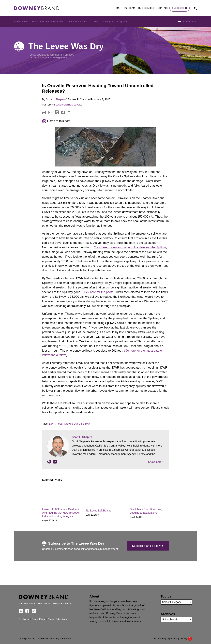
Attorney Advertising (57, 619)
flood (60, 424)
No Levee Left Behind (99, 511)
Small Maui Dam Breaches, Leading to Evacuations (146, 511)
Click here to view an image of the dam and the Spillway (130, 247)
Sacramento (27, 603)
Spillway (86, 424)
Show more (156, 462)
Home (117, 8)
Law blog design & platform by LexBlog (172, 638)
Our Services (146, 8)
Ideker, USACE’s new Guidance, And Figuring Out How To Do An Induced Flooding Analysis (61, 513)
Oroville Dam (72, 424)
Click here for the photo (98, 292)
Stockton (43, 603)
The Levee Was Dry (66, 46)
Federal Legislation (77, 22)
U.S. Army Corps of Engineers (48, 22)
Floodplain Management (116, 22)
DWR (52, 424)
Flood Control (21, 22)
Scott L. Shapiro (55, 99)
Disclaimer (24, 619)
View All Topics (188, 22)
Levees (95, 22)
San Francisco (61, 603)
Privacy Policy (38, 619)
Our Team (129, 8)
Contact (163, 8)
